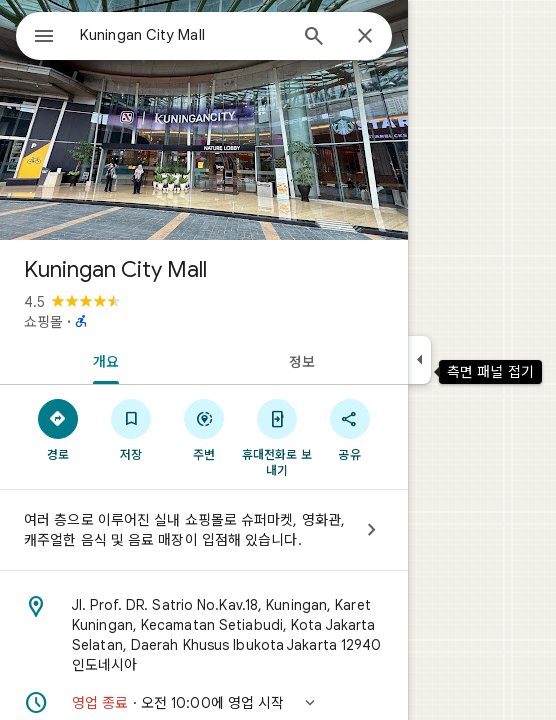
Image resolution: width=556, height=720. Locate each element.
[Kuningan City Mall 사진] (204, 120)
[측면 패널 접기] (419, 360)
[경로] (58, 429)
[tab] (102, 360)
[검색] (314, 38)
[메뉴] (44, 38)
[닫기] (365, 37)
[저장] (131, 429)
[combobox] (183, 35)
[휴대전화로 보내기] (276, 437)
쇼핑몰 (43, 322)
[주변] (204, 429)
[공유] (349, 429)
